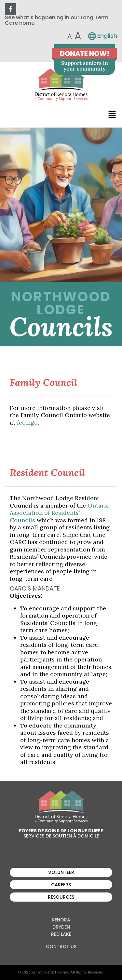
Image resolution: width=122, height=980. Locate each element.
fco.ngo (27, 422)
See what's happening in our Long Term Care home (57, 20)
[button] (112, 114)
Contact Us (61, 946)
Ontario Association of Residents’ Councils (60, 513)
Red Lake (61, 934)
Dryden (61, 927)
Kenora (61, 920)
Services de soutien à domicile (61, 836)
